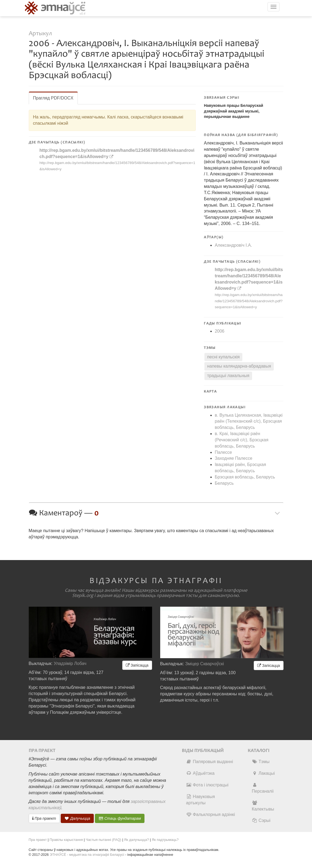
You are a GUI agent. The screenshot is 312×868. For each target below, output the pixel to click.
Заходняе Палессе (234, 458)
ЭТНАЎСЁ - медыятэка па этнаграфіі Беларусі (87, 855)
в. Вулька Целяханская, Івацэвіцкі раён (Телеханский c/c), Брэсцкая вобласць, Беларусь (249, 421)
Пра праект (44, 818)
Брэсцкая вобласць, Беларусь (245, 477)
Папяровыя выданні (209, 762)
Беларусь (224, 483)
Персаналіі (263, 788)
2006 (220, 331)
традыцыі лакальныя (228, 376)
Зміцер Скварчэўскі (205, 664)
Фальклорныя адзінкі (210, 814)
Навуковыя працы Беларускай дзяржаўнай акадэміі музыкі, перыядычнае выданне (234, 111)
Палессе (223, 452)
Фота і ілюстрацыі (207, 785)
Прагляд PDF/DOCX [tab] (53, 98)
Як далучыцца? (137, 840)
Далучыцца (77, 818)
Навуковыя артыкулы (200, 800)
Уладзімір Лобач (70, 663)
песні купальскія (223, 357)
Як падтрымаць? (165, 840)
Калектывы (263, 806)
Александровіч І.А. (233, 245)
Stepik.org (83, 596)
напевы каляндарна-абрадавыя (239, 366)
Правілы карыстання (66, 840)
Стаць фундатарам (120, 818)
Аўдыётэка (200, 773)
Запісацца (137, 665)
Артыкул (40, 33)
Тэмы (261, 762)
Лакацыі (263, 773)
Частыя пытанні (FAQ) (103, 840)
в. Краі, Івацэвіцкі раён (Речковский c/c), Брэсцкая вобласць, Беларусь (242, 440)
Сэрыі (261, 820)
